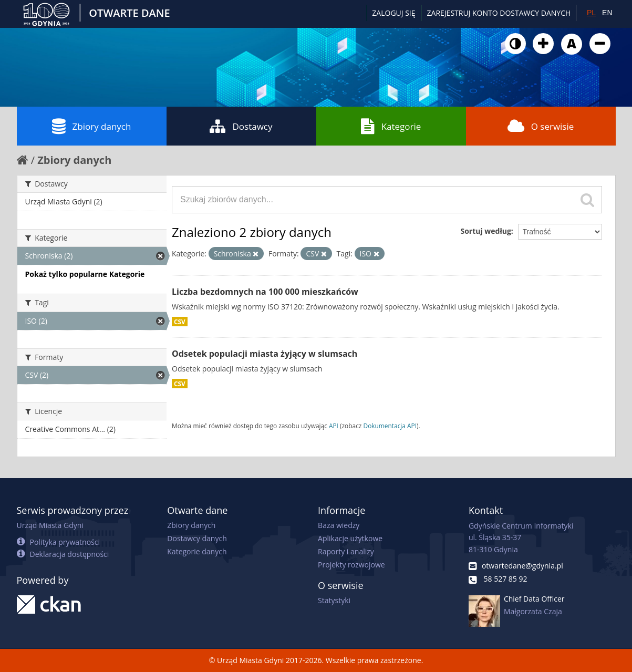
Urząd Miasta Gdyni (50, 525)
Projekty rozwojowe (351, 565)
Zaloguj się (393, 13)
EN (607, 13)
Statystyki (334, 600)
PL (591, 13)
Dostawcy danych (197, 538)
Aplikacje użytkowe (350, 538)
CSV (180, 322)
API (334, 426)
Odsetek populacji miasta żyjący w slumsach (265, 354)
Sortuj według (485, 231)
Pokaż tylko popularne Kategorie (85, 274)
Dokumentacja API (390, 426)
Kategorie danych (197, 551)
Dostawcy (241, 126)
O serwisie (541, 126)
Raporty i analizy (346, 551)
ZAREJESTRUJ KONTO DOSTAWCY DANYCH (499, 13)
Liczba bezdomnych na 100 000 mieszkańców (265, 292)
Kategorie (391, 126)
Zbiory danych (92, 126)
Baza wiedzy (339, 525)
